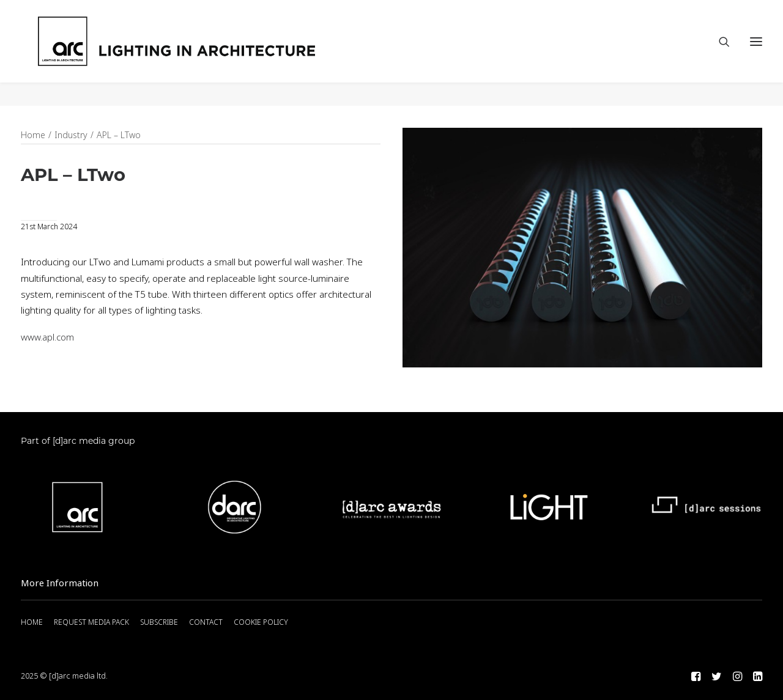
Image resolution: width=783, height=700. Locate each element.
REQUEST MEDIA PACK (91, 622)
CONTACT (206, 622)
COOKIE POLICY (261, 622)
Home (33, 136)
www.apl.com (47, 338)
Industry (71, 136)
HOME (32, 622)
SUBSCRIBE (159, 622)
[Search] (719, 53)
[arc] (226, 53)
